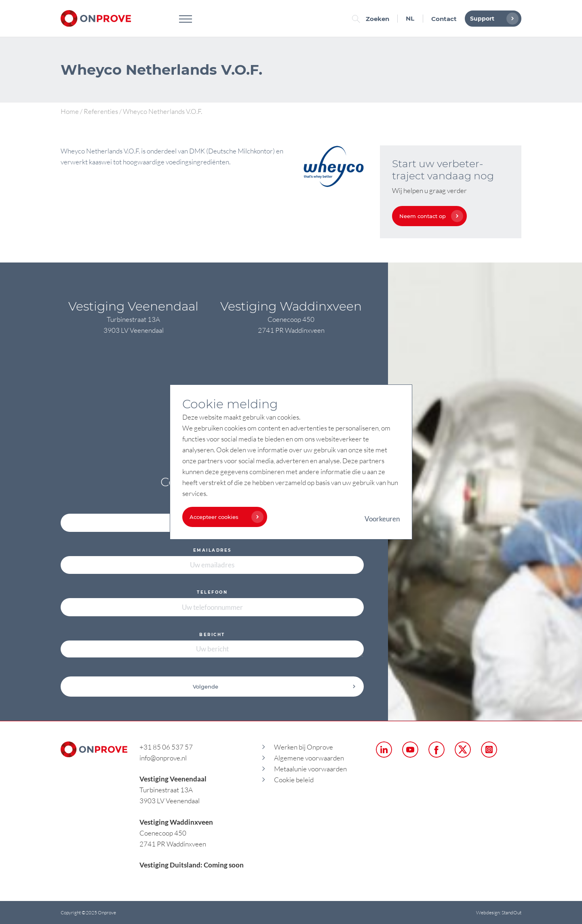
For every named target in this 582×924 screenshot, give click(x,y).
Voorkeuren (382, 519)
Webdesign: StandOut (499, 912)
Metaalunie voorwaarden (310, 769)
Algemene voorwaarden (309, 758)
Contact (444, 19)
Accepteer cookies (225, 517)
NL (410, 18)
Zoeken (373, 19)
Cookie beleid (294, 780)
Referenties (101, 111)
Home (70, 111)
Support (492, 19)
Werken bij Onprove (304, 747)
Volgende (274, 687)
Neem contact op (429, 216)
